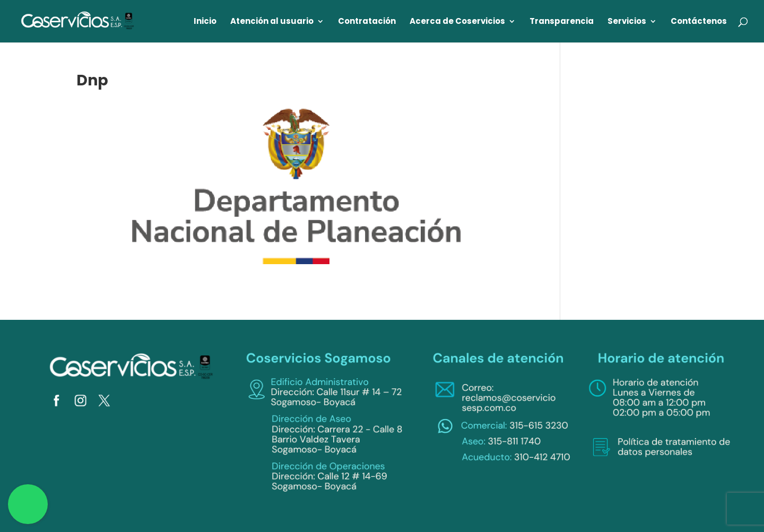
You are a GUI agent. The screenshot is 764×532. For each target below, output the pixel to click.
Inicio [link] (205, 22)
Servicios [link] (627, 22)
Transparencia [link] (562, 22)
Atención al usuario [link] (272, 22)
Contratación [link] (367, 22)
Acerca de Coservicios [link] (457, 22)
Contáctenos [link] (699, 22)
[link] (78, 20)
